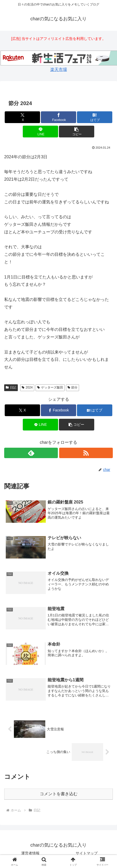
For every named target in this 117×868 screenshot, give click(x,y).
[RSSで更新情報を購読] (86, 453)
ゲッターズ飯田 (50, 387)
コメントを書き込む (59, 794)
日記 (11, 387)
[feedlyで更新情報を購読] (31, 453)
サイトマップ (87, 853)
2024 (27, 387)
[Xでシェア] (22, 117)
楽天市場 (59, 69)
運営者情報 (30, 853)
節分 (73, 387)
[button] (77, 132)
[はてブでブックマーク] (95, 117)
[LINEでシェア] (40, 132)
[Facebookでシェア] (58, 117)
